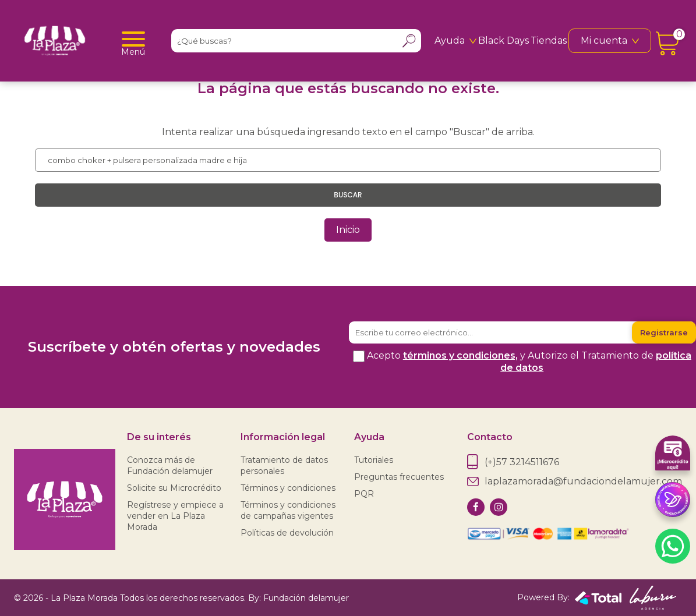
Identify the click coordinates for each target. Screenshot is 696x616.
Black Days (504, 40)
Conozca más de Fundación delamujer (170, 465)
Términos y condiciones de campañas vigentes (288, 510)
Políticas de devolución (287, 533)
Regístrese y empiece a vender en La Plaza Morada (175, 516)
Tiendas (549, 40)
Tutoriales (374, 460)
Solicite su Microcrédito (174, 488)
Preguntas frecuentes (399, 477)
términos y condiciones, (460, 355)
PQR (364, 494)
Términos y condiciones (288, 488)
